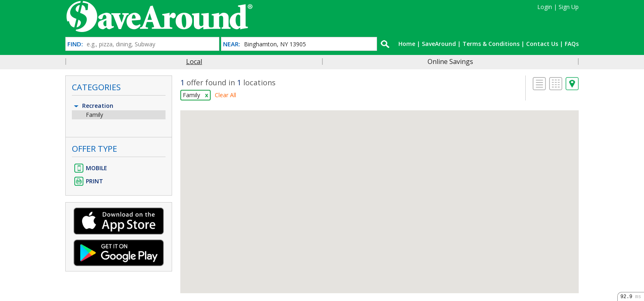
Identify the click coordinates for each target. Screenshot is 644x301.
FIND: (75, 44)
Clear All (225, 95)
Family (94, 115)
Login (545, 7)
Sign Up (569, 7)
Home (407, 44)
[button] (379, 194)
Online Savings (450, 62)
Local (194, 62)
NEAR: (232, 44)
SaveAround (439, 44)
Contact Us (542, 44)
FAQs (572, 44)
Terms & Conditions (491, 44)
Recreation (93, 106)
